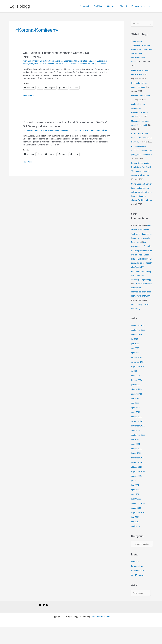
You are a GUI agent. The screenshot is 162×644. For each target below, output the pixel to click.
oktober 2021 (137, 483)
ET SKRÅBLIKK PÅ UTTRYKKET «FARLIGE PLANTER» (142, 138)
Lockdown (72, 64)
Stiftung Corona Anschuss (85, 133)
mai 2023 (135, 419)
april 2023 (136, 424)
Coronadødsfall (73, 61)
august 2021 (137, 492)
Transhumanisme (98, 64)
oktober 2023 (137, 406)
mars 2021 (136, 511)
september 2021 (139, 488)
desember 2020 (138, 520)
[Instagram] (47, 622)
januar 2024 (137, 401)
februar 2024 (137, 397)
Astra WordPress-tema (101, 634)
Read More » (29, 98)
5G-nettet (45, 61)
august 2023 (137, 410)
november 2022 (138, 442)
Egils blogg (20, 6)
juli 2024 (135, 388)
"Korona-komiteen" (31, 61)
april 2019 (136, 543)
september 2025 (139, 346)
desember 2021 (138, 474)
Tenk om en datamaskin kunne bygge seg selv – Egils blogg (142, 246)
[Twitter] (44, 622)
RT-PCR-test (84, 64)
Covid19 (96, 61)
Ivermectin (62, 64)
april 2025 (136, 369)
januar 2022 (137, 470)
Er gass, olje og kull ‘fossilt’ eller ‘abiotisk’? (141, 275)
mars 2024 (136, 392)
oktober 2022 (137, 447)
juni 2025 (135, 360)
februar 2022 (137, 465)
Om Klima (101, 6)
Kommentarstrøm (139, 587)
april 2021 (136, 506)
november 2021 (138, 479)
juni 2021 (135, 502)
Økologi (124, 6)
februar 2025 (137, 374)
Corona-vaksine (58, 61)
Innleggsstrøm (138, 583)
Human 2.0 (51, 64)
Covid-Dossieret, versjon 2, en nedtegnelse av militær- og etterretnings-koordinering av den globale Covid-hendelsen (142, 200)
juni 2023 (135, 415)
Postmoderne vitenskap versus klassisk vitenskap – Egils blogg (142, 288)
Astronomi (87, 6)
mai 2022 (135, 456)
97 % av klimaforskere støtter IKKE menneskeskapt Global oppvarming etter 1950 (141, 304)
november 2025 (138, 342)
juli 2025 (135, 356)
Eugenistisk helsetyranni (34, 64)
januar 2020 (137, 524)
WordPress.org (138, 592)
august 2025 (137, 351)
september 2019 (139, 529)
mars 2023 (136, 429)
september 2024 (139, 383)
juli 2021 (135, 497)
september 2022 (139, 451)
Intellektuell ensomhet (141, 96)
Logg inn (135, 578)
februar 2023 (137, 433)
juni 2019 (135, 534)
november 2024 (138, 378)
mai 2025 (135, 365)
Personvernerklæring (141, 6)
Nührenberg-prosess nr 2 (61, 133)
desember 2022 (138, 438)
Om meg (113, 6)
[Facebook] (40, 622)
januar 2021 (137, 515)
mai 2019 (135, 538)
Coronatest (86, 61)
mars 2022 (136, 461)
